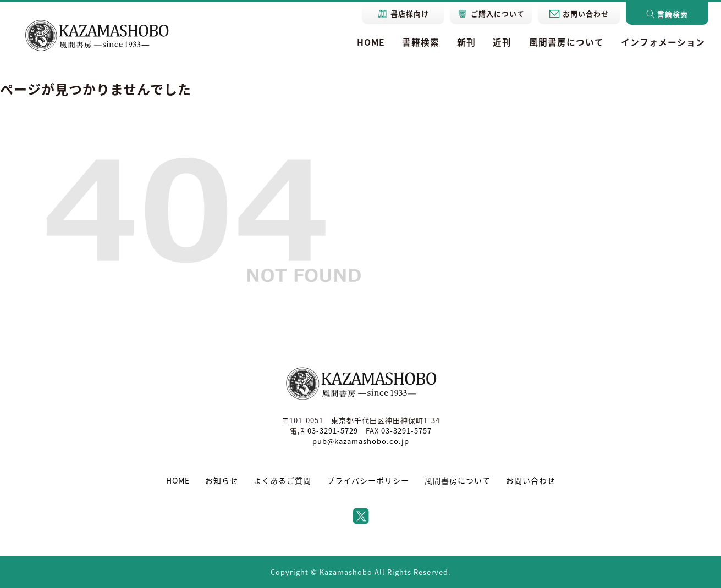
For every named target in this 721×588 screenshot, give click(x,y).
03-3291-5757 (406, 431)
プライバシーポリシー (368, 480)
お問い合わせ (531, 480)
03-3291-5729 (333, 431)
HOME (371, 42)
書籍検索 (421, 42)
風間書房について (566, 42)
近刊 (502, 42)
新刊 (466, 42)
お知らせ (222, 480)
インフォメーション (663, 42)
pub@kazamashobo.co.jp (361, 441)
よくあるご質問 (282, 480)
